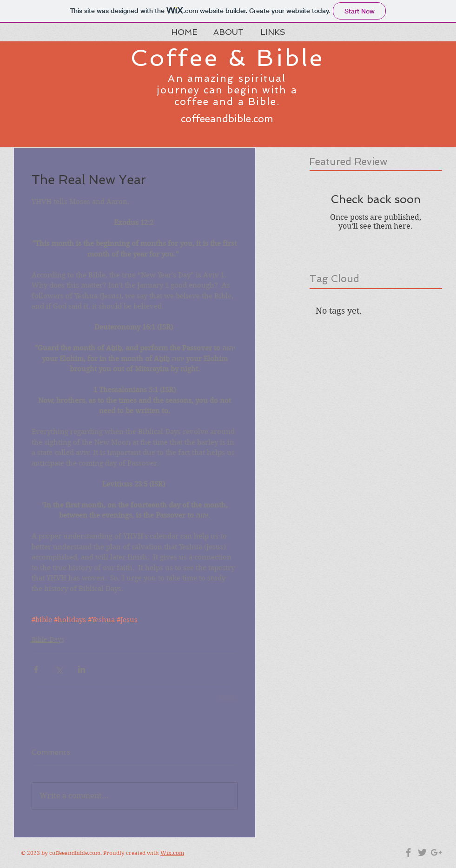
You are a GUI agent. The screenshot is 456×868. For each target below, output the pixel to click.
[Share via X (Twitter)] (59, 669)
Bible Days (48, 639)
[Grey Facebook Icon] (408, 852)
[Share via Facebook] (36, 669)
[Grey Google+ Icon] (436, 852)
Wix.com (172, 853)
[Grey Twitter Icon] (422, 852)
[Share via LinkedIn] (82, 669)
